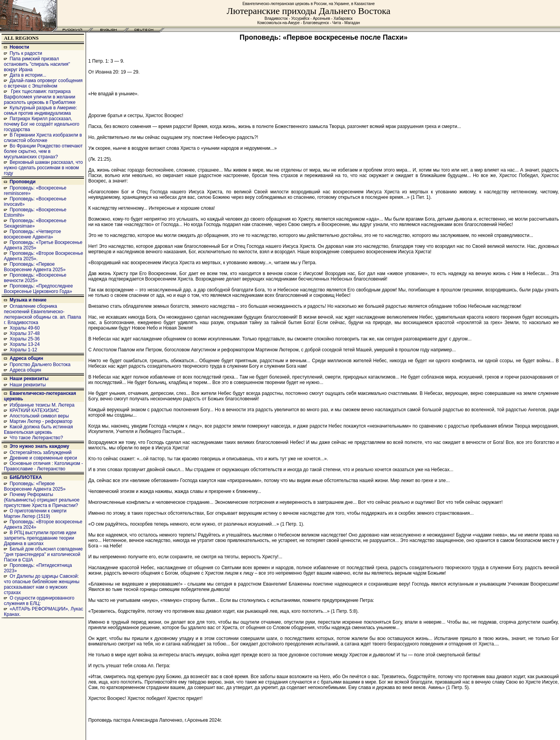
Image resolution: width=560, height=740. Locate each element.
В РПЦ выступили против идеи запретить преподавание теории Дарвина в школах (40, 538)
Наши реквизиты (29, 379)
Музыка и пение (28, 300)
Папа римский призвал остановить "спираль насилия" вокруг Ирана (37, 64)
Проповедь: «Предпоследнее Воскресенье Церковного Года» (38, 289)
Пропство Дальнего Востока (40, 365)
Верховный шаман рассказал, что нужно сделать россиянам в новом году (43, 168)
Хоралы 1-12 (24, 350)
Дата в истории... (28, 75)
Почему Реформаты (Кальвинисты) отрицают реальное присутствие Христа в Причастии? (42, 500)
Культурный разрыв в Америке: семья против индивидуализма (40, 110)
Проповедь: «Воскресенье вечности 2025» (35, 278)
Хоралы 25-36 (25, 339)
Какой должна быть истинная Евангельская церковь (38, 430)
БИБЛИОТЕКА (26, 477)
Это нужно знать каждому (39, 446)
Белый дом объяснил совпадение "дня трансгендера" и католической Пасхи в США (43, 554)
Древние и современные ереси (43, 458)
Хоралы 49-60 (25, 328)
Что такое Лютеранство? (36, 438)
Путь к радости (26, 53)
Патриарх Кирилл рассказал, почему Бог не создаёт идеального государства (42, 124)
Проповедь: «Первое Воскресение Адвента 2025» (35, 267)
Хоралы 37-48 (25, 333)
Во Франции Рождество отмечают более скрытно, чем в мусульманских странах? (43, 151)
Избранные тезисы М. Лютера (42, 405)
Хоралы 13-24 (25, 344)
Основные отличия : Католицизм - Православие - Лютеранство (43, 466)
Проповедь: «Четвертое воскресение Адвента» (32, 234)
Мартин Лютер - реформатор (41, 421)
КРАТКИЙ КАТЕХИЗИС (34, 410)
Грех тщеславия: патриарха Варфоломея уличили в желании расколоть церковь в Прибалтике (40, 97)
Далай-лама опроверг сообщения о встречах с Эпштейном (43, 83)
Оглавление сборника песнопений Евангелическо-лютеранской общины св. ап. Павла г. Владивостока (43, 314)
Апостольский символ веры (39, 416)
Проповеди (23, 182)
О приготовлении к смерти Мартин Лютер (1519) (35, 514)
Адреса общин (26, 358)
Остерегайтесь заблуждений (41, 452)
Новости (19, 47)
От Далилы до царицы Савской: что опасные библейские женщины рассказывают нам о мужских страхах (42, 584)
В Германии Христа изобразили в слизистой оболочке (43, 138)
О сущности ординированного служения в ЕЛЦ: (39, 601)
